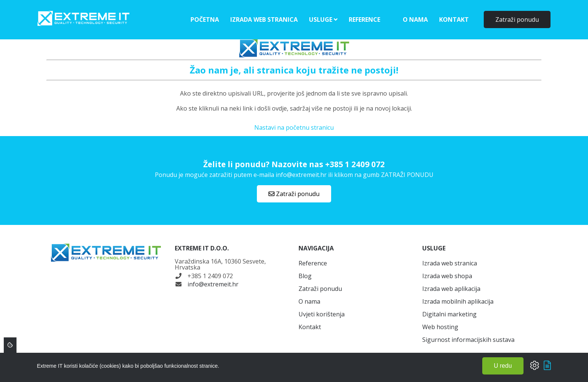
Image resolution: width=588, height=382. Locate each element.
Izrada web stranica (264, 19)
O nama (415, 19)
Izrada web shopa (447, 276)
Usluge (323, 19)
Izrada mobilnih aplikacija (458, 301)
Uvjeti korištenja (322, 314)
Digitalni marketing (449, 314)
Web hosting (440, 327)
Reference (364, 19)
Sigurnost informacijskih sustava (468, 340)
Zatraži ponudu (517, 19)
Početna (205, 19)
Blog (305, 276)
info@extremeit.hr (213, 284)
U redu (503, 366)
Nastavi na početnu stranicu (294, 127)
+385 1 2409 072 (355, 164)
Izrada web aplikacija (451, 289)
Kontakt (454, 19)
